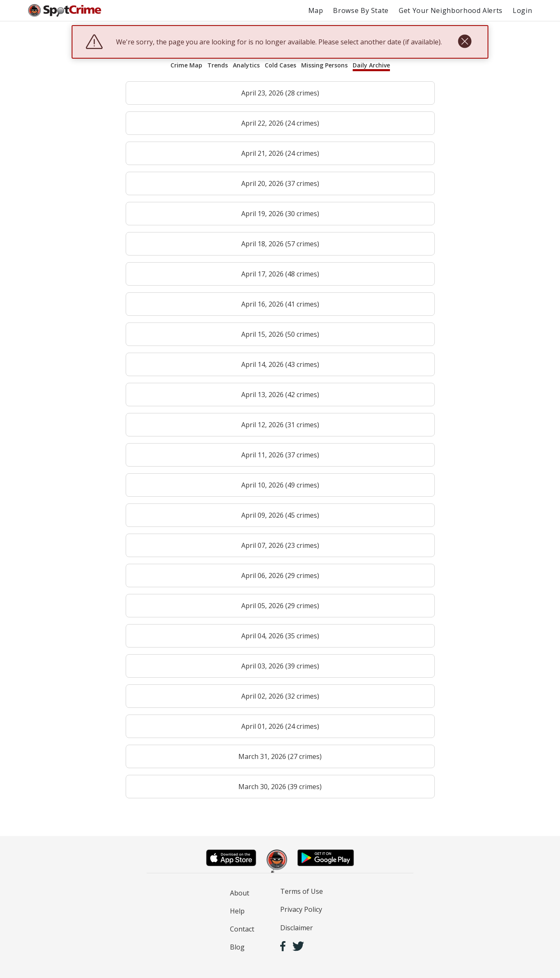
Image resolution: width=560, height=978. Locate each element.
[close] (465, 42)
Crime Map (186, 65)
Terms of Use (302, 891)
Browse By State (361, 10)
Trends (218, 65)
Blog (237, 947)
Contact (242, 929)
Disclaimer (297, 928)
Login (522, 10)
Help (237, 911)
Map (316, 10)
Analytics (246, 65)
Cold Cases (280, 65)
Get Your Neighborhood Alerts (451, 10)
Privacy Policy (301, 909)
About (240, 893)
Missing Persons (324, 65)
